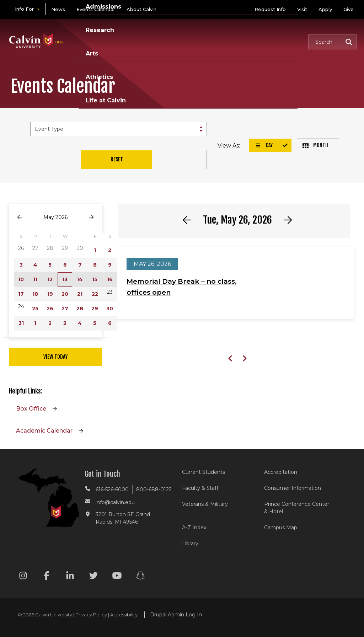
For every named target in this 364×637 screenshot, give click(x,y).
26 (50, 309)
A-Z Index (194, 528)
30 (110, 309)
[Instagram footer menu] (23, 577)
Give (349, 9)
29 (95, 309)
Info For (24, 9)
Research (100, 30)
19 (50, 294)
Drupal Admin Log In (176, 615)
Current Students (204, 472)
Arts (92, 53)
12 (50, 279)
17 (21, 294)
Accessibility (124, 615)
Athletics (99, 77)
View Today (55, 357)
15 (95, 279)
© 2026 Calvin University (45, 615)
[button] (333, 42)
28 (80, 309)
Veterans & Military (205, 504)
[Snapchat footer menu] (140, 577)
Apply (325, 9)
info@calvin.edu (115, 502)
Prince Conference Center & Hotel (297, 508)
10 (21, 279)
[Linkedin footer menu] (70, 577)
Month (315, 145)
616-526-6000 (112, 489)
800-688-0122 (154, 489)
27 (65, 309)
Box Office (31, 409)
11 (35, 279)
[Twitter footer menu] (93, 577)
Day (264, 145)
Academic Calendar (44, 431)
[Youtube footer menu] (117, 577)
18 (35, 294)
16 (110, 279)
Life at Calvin (106, 100)
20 (65, 294)
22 (95, 294)
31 (21, 323)
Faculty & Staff (200, 488)
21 (80, 294)
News (58, 9)
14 (80, 279)
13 (65, 279)
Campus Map (281, 528)
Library (190, 544)
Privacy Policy (91, 615)
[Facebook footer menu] (47, 577)
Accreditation (281, 472)
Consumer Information (293, 488)
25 (35, 309)
